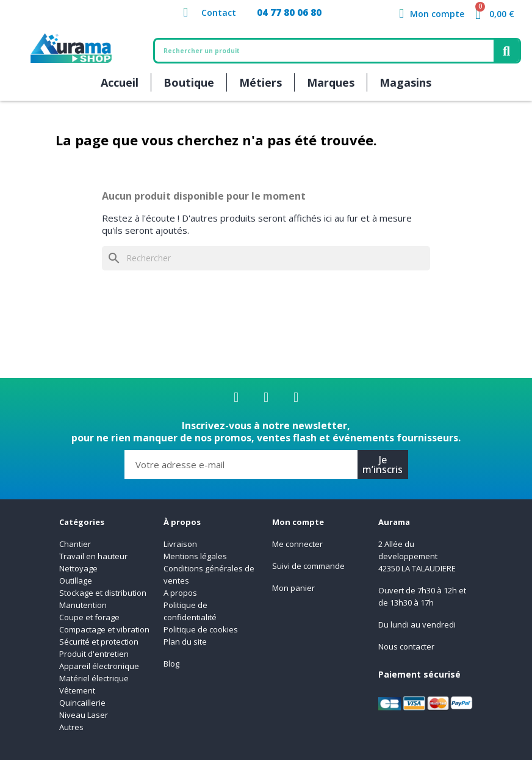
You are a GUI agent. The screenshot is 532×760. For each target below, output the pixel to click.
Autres (71, 727)
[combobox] (318, 51)
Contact (219, 13)
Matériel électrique (94, 678)
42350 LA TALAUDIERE (417, 568)
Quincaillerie (82, 703)
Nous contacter (406, 646)
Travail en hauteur (93, 556)
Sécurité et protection (99, 642)
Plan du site (185, 642)
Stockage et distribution (103, 593)
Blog (171, 664)
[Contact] (186, 13)
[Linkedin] (266, 397)
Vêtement (77, 690)
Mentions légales (195, 556)
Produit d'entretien (94, 654)
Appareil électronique (99, 666)
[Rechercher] (266, 258)
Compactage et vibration (104, 629)
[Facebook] (236, 397)
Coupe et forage (89, 617)
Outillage (76, 581)
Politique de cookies (201, 629)
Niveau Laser (84, 715)
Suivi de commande (308, 566)
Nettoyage (79, 568)
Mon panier (293, 588)
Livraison (180, 544)
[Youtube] (296, 397)
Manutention (83, 605)
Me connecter (297, 544)
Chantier (75, 544)
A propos (180, 593)
